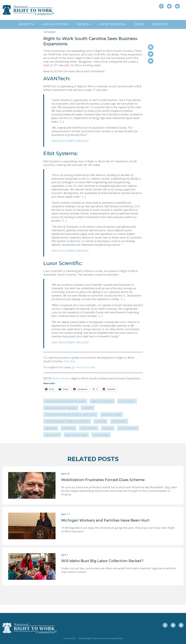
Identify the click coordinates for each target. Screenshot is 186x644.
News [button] (84, 29)
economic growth (112, 423)
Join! (139, 29)
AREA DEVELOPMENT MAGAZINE (70, 149)
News (65, 387)
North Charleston (128, 436)
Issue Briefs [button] (112, 29)
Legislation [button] (55, 29)
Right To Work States (102, 409)
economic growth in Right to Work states (67, 429)
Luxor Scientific (89, 436)
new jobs (108, 436)
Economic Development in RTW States (65, 409)
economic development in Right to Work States (71, 423)
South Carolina (127, 409)
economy (101, 429)
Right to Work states (76, 443)
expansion (51, 436)
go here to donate (83, 375)
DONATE (160, 29)
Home (56, 387)
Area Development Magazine (61, 416)
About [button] (26, 29)
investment (69, 436)
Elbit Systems (119, 429)
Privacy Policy (69, 638)
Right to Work (52, 443)
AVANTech (88, 416)
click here (69, 369)
